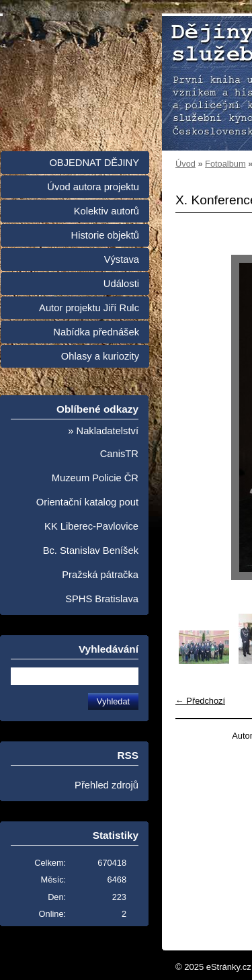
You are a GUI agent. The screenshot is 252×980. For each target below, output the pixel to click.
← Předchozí (200, 701)
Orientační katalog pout (87, 502)
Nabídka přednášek (96, 332)
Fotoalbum (225, 164)
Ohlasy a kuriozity (100, 356)
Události (121, 284)
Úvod (185, 164)
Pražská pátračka (100, 575)
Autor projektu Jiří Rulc (89, 308)
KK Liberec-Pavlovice (91, 526)
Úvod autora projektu (93, 187)
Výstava (122, 259)
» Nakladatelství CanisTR (103, 442)
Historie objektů (105, 235)
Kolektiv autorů (107, 211)
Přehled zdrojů (107, 785)
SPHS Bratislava (102, 599)
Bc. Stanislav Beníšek (91, 550)
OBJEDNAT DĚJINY (94, 163)
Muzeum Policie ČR (95, 478)
